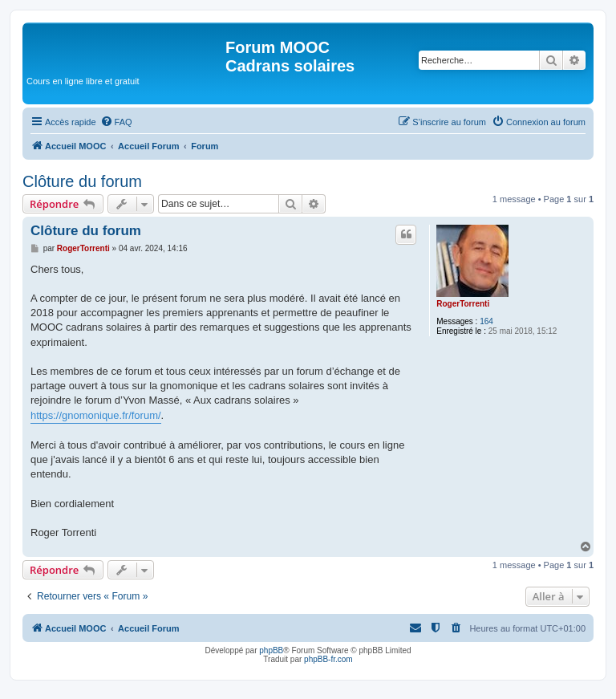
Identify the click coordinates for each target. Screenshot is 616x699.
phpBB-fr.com (328, 659)
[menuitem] (116, 122)
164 (486, 321)
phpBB (271, 650)
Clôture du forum (82, 181)
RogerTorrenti (463, 304)
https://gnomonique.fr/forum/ (96, 415)
